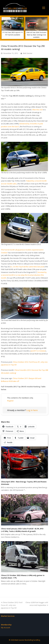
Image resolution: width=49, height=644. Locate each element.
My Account (6, 628)
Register (10, 401)
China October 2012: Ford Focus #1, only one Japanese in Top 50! (12, 605)
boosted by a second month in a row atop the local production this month (24, 275)
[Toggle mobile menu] (44, 8)
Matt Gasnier (28, 53)
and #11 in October (38, 351)
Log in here (32, 410)
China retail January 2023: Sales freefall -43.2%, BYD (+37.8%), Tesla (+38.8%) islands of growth (22, 530)
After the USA (37, 110)
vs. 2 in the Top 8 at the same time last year (27, 267)
